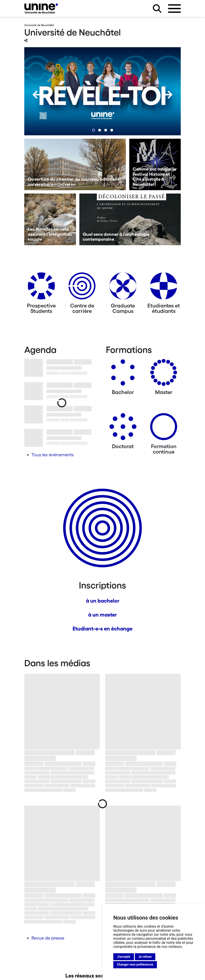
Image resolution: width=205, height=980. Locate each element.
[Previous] (37, 95)
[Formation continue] (164, 428)
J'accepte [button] (124, 957)
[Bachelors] (123, 374)
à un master (102, 615)
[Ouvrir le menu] (174, 9)
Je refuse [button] (145, 957)
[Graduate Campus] (123, 288)
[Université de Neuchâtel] (41, 8)
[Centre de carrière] (82, 288)
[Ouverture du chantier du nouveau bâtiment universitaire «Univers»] (75, 165)
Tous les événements (53, 455)
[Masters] (164, 374)
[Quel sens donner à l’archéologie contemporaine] (130, 219)
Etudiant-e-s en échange (102, 629)
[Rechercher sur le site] (157, 9)
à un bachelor (103, 601)
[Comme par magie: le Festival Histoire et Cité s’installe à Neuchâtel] (155, 165)
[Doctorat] (123, 428)
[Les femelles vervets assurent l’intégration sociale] (50, 219)
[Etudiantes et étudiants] (164, 288)
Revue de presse (48, 938)
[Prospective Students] (41, 288)
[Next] (168, 95)
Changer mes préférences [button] (135, 964)
